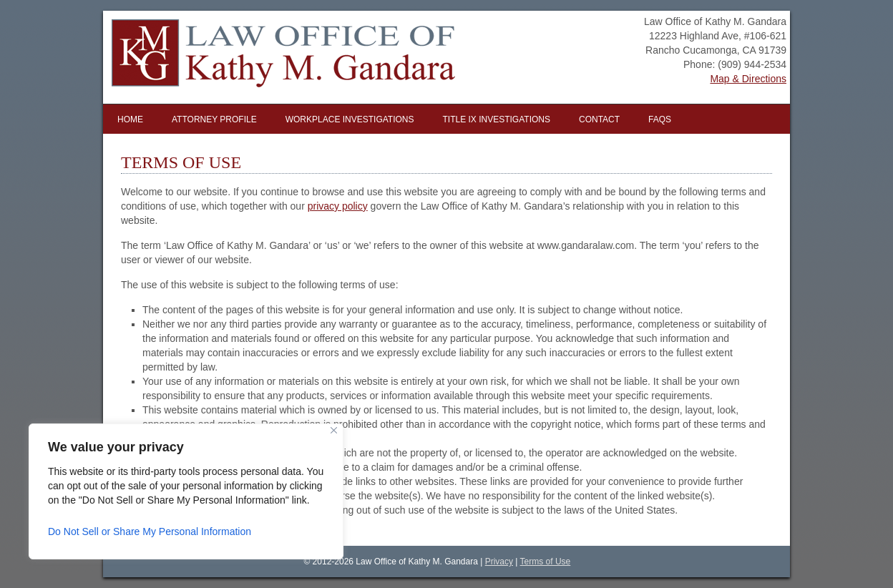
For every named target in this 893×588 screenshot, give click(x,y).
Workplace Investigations (350, 119)
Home (130, 119)
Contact (599, 119)
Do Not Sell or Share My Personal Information (150, 531)
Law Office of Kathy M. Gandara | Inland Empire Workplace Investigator (273, 57)
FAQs (660, 119)
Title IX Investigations (497, 119)
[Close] (334, 430)
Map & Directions (748, 79)
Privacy (499, 562)
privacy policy (338, 206)
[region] (186, 491)
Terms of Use (546, 562)
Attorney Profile (214, 119)
